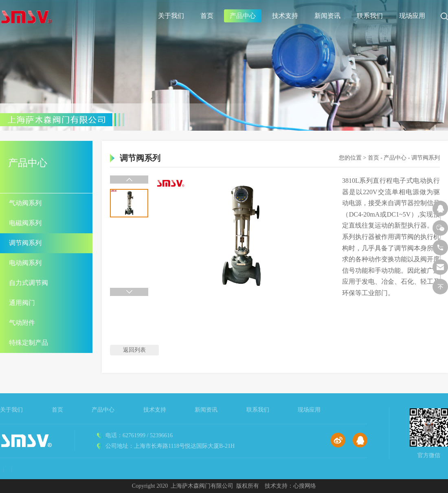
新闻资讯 (327, 16)
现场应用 (412, 16)
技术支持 (285, 16)
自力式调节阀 (29, 283)
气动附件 (22, 323)
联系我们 (370, 16)
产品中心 (243, 16)
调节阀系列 (25, 243)
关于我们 (171, 16)
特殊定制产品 (29, 343)
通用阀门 (22, 303)
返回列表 (134, 350)
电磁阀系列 (25, 223)
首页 (207, 16)
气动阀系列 (25, 203)
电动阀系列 (25, 263)
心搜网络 (305, 486)
